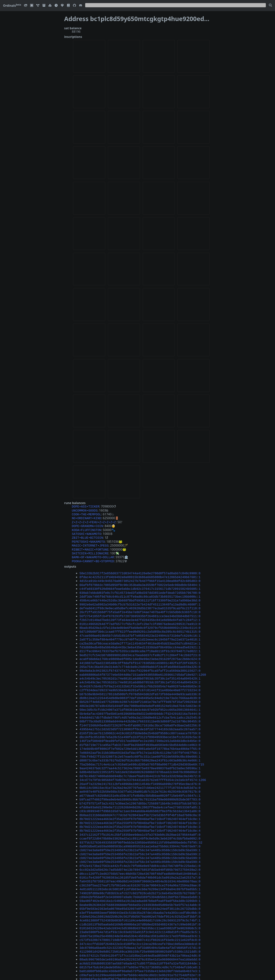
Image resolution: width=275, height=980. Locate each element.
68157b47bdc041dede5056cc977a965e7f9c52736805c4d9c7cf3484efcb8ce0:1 (140, 923)
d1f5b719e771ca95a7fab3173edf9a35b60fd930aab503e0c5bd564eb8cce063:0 (140, 722)
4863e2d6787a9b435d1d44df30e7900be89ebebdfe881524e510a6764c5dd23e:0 (140, 687)
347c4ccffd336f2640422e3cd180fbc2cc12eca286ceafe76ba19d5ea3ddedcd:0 (140, 902)
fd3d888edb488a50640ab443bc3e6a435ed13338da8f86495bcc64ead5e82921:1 (140, 634)
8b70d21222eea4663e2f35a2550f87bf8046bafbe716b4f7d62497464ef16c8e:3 (140, 796)
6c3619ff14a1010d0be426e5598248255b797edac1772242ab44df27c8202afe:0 (140, 972)
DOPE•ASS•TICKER (86, 506)
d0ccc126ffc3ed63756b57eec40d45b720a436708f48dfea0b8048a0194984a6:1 (140, 838)
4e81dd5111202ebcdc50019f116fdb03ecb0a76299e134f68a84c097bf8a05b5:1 (140, 852)
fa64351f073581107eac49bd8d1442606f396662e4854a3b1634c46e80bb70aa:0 (140, 845)
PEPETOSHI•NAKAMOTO (88, 538)
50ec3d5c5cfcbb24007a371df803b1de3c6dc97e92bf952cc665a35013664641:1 (140, 690)
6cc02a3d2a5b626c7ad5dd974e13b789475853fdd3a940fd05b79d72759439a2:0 (140, 835)
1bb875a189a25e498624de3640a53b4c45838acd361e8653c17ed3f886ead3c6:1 (140, 895)
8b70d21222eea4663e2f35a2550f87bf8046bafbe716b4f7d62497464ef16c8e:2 (140, 793)
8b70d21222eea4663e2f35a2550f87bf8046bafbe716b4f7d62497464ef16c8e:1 (140, 789)
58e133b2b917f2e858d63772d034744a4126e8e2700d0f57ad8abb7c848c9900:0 (140, 567)
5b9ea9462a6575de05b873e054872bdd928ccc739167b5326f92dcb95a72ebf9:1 (140, 965)
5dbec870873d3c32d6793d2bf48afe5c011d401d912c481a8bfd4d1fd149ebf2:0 (140, 958)
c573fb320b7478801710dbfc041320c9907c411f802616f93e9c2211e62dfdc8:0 (140, 898)
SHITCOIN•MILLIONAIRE (90, 549)
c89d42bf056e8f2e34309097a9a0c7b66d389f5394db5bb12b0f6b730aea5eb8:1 (140, 859)
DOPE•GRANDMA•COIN (87, 524)
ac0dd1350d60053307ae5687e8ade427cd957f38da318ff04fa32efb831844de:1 (140, 919)
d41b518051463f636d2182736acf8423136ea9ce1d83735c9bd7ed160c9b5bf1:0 (140, 951)
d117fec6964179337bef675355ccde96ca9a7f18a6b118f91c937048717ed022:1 (140, 638)
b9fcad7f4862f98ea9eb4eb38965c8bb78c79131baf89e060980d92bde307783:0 (140, 771)
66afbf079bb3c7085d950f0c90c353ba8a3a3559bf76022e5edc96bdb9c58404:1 (140, 578)
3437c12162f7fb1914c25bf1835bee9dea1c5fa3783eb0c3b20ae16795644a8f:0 (140, 803)
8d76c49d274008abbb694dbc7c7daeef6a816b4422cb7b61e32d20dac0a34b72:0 (140, 750)
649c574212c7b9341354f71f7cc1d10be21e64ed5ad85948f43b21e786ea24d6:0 (140, 912)
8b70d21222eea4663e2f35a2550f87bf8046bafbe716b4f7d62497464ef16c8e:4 (140, 800)
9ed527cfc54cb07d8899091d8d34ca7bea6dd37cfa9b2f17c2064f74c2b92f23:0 (140, 641)
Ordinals (12, 6)
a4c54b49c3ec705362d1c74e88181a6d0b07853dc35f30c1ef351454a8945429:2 (140, 666)
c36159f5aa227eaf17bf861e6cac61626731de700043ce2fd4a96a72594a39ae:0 (140, 849)
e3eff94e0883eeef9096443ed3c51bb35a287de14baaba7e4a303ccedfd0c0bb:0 (140, 874)
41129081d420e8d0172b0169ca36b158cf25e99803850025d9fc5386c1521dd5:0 (140, 909)
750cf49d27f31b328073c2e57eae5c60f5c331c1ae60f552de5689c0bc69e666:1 (140, 733)
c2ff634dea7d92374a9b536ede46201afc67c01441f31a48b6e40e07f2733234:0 (140, 673)
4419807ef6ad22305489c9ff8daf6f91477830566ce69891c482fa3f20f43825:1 (140, 648)
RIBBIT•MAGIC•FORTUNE (90, 545)
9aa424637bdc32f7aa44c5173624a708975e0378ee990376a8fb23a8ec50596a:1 (140, 743)
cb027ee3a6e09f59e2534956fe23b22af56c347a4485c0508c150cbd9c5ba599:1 (140, 817)
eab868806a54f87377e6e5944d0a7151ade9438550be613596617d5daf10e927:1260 (143, 659)
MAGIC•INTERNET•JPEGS (90, 542)
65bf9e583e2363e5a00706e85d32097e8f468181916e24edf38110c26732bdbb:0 (140, 870)
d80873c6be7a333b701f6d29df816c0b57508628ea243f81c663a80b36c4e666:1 (140, 736)
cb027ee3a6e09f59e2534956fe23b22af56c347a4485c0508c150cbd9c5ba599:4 (140, 828)
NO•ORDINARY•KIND (87, 517)
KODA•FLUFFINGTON (87, 528)
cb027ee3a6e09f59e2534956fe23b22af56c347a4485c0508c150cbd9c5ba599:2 (140, 821)
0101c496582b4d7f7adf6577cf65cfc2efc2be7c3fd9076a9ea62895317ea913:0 (140, 613)
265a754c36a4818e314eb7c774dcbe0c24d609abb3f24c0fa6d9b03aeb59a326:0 (140, 652)
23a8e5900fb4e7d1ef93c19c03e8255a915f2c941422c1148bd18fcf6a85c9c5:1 (140, 891)
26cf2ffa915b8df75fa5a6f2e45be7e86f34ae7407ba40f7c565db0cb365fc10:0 (140, 602)
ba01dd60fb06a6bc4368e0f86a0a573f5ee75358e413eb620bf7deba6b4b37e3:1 (140, 926)
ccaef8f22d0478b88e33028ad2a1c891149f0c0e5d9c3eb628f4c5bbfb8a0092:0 (140, 807)
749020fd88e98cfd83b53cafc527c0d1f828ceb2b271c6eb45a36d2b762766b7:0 (140, 856)
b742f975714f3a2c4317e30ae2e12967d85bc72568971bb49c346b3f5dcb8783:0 (140, 775)
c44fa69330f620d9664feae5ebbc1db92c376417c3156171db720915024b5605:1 (140, 581)
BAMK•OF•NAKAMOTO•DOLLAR (93, 552)
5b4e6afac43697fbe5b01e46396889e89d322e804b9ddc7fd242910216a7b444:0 (140, 694)
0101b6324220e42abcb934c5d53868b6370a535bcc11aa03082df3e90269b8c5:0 (140, 888)
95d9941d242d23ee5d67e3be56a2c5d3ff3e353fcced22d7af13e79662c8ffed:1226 (143, 944)
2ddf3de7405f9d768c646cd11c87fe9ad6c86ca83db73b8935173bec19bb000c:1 (140, 588)
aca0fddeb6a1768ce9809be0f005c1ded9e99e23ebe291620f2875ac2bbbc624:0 (140, 645)
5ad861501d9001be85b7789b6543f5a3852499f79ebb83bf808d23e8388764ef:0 (140, 947)
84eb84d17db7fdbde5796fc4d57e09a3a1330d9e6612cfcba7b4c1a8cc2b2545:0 (140, 698)
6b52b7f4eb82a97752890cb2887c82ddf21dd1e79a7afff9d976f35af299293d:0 (140, 683)
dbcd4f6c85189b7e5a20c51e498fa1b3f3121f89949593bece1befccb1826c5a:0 (140, 715)
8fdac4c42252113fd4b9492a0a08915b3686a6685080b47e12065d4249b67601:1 (140, 571)
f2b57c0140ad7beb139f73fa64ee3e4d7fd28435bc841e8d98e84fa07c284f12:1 (140, 610)
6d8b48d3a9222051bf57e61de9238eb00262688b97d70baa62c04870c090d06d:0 (140, 747)
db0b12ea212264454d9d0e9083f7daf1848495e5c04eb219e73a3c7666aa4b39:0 (140, 680)
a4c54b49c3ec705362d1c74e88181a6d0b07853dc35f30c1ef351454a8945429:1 (140, 662)
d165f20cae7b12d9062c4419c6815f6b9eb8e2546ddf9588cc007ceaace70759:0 (140, 712)
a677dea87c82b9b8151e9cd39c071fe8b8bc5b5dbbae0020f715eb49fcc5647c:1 (140, 768)
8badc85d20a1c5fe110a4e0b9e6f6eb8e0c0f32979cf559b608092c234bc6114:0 (140, 617)
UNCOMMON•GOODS (85, 510)
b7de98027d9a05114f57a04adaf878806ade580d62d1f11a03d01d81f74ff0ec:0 (140, 940)
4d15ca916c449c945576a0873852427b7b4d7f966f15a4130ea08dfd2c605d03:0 (140, 574)
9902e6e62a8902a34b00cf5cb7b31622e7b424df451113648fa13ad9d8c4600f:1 (140, 596)
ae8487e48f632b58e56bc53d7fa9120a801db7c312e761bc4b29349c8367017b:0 (140, 764)
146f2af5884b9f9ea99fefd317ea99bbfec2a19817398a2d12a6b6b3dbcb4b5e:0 (140, 719)
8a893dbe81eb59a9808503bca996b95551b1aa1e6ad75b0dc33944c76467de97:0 (140, 814)
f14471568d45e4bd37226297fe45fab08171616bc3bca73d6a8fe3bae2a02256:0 (140, 705)
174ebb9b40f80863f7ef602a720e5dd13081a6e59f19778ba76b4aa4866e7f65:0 (140, 726)
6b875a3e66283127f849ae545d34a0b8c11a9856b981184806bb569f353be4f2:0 (140, 955)
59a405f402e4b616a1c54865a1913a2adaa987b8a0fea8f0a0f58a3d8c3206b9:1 (140, 863)
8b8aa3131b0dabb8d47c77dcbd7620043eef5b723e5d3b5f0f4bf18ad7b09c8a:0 (140, 786)
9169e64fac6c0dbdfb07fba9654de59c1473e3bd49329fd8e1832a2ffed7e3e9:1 (140, 933)
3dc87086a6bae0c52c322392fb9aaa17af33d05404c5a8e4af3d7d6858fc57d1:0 (140, 905)
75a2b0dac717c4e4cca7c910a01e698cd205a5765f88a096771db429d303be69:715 (142, 740)
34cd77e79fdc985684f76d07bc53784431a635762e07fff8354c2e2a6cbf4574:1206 (143, 754)
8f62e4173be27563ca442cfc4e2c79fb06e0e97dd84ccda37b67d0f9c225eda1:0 (140, 831)
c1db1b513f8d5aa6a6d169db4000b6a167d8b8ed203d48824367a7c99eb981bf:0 (140, 884)
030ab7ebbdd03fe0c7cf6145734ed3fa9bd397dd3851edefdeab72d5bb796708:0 (140, 585)
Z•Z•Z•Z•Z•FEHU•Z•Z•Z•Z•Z (94, 521)
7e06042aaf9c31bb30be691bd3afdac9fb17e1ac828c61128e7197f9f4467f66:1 (140, 729)
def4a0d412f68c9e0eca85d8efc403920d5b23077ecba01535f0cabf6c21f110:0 (140, 599)
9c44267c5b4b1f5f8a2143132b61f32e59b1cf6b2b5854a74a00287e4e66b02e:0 (140, 669)
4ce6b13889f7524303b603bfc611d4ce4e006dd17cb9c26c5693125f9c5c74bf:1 (140, 880)
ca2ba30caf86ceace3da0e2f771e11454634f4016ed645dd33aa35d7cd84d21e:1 (140, 631)
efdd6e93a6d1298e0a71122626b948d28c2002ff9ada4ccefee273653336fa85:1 (140, 778)
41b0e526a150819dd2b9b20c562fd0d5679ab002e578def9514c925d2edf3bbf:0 (140, 877)
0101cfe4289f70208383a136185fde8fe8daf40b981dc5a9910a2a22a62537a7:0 (140, 842)
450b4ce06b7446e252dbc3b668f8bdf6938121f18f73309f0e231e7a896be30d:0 (140, 592)
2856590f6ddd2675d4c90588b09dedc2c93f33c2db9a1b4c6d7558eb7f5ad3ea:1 (140, 937)
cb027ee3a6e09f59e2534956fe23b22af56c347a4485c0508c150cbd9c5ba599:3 (140, 824)
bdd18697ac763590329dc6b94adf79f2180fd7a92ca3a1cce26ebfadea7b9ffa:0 (140, 969)
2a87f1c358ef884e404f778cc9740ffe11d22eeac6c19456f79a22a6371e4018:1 (140, 627)
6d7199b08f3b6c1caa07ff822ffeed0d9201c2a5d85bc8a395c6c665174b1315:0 (140, 620)
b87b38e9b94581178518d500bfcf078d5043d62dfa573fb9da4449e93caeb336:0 (140, 676)
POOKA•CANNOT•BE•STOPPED (93, 556)
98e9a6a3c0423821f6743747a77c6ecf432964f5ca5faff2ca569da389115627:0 (140, 655)
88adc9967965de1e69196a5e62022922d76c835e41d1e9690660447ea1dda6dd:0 (140, 916)
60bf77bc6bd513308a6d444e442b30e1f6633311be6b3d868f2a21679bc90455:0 (140, 701)
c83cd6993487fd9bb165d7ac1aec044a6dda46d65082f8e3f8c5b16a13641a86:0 (140, 782)
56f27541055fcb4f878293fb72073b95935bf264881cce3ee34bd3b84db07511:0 (140, 606)
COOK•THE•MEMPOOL (87, 513)
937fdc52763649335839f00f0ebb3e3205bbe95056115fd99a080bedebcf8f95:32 (141, 810)
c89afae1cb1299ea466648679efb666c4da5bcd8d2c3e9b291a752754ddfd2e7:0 (140, 930)
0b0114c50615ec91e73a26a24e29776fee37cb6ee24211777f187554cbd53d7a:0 (140, 761)
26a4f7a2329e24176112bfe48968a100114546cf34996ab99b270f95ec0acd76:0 (140, 757)
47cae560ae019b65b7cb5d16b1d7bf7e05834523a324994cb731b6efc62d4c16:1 (140, 624)
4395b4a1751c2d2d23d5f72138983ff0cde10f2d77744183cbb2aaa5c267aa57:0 (140, 708)
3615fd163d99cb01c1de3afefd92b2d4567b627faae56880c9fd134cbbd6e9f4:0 (140, 961)
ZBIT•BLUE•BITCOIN (87, 534)
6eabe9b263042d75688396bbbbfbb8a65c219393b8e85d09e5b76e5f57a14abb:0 (140, 867)
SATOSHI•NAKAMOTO (87, 531)
